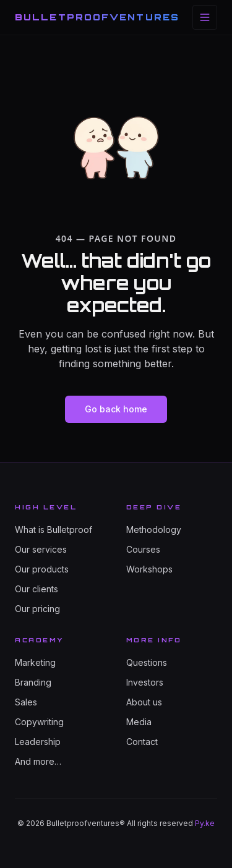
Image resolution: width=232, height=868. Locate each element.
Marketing (35, 662)
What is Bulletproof (54, 530)
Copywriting (39, 722)
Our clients (37, 589)
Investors (145, 682)
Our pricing (37, 609)
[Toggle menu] (205, 17)
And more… (38, 761)
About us (144, 702)
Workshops (149, 569)
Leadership (38, 742)
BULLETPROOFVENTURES (97, 17)
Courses (143, 549)
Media (139, 722)
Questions (147, 662)
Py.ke (205, 823)
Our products (42, 569)
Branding (33, 682)
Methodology (154, 530)
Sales (26, 702)
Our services (41, 549)
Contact (142, 742)
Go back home (116, 409)
